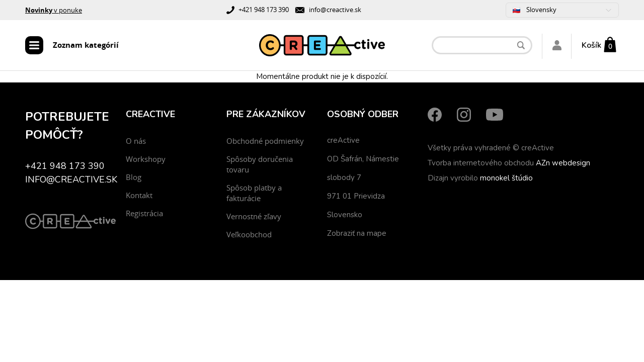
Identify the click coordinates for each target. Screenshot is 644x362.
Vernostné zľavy (254, 216)
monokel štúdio (506, 178)
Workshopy (146, 159)
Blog (134, 177)
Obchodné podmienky (265, 141)
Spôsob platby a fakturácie (254, 193)
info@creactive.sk (335, 10)
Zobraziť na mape (357, 233)
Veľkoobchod (249, 234)
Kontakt (139, 195)
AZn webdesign (563, 163)
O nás (136, 141)
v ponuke (54, 10)
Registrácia (144, 213)
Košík (591, 45)
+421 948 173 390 (264, 10)
